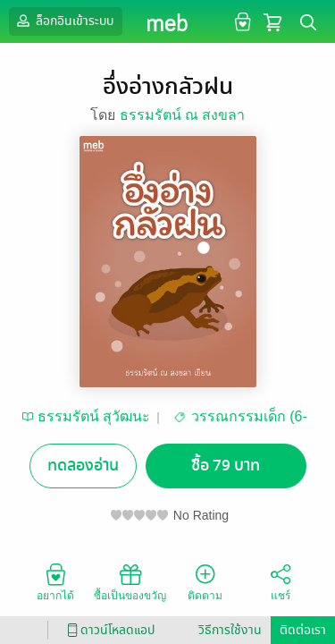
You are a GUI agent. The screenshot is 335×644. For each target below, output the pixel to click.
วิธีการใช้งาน (230, 630)
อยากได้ (55, 581)
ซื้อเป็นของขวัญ (130, 581)
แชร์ (281, 581)
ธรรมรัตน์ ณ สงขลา (183, 115)
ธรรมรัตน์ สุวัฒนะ (94, 416)
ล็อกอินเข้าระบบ (63, 21)
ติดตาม (205, 581)
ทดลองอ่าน (83, 466)
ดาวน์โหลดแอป (108, 630)
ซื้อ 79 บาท (226, 466)
